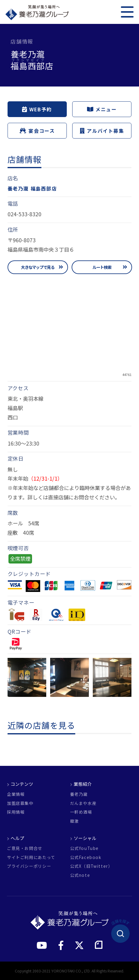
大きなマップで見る (38, 267)
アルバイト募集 (102, 131)
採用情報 (16, 812)
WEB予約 (37, 109)
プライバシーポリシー (29, 866)
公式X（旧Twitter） (91, 866)
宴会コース (37, 131)
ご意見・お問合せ (25, 848)
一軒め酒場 (81, 812)
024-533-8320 (24, 214)
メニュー (102, 109)
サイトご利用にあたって (31, 857)
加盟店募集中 (20, 803)
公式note (80, 875)
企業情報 (16, 794)
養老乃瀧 (79, 794)
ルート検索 (102, 267)
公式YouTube (85, 848)
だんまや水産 (83, 803)
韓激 (74, 821)
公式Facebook (86, 857)
